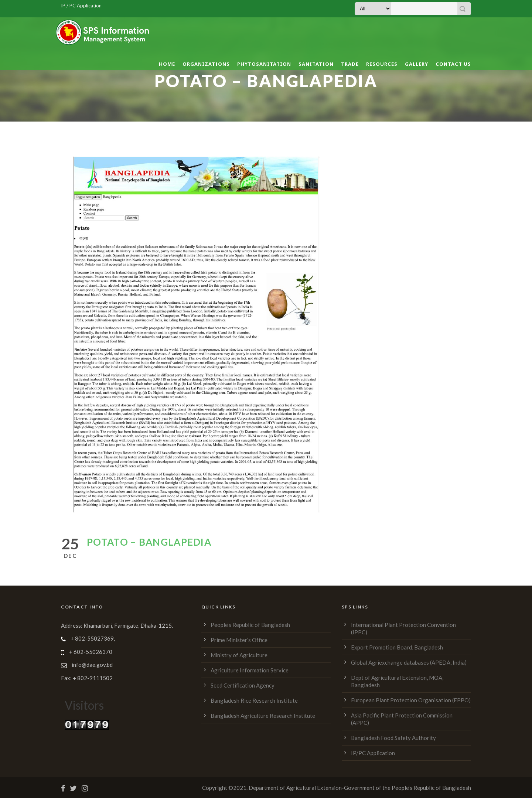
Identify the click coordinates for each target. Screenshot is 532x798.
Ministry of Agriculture (239, 655)
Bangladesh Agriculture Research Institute (263, 716)
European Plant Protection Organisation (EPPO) (411, 700)
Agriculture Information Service (250, 670)
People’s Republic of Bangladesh (250, 625)
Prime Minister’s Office (239, 640)
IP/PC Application (373, 753)
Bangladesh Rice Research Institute (254, 700)
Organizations (206, 64)
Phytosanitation (264, 64)
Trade (350, 64)
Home (167, 64)
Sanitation (316, 64)
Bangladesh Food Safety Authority (393, 738)
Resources (382, 64)
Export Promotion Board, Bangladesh (397, 647)
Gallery (417, 64)
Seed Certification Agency (243, 685)
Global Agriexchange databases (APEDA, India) (409, 662)
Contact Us (453, 64)
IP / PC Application (81, 6)
